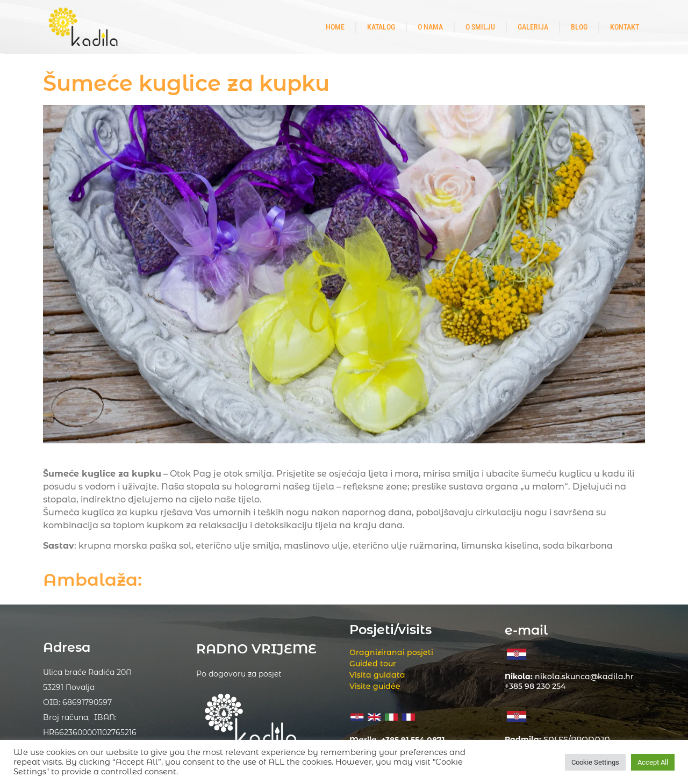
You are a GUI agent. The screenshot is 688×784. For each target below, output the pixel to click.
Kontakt (625, 27)
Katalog (381, 27)
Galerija (533, 27)
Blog (579, 27)
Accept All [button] (653, 762)
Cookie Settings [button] (595, 762)
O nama (430, 27)
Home (335, 27)
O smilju (480, 27)
